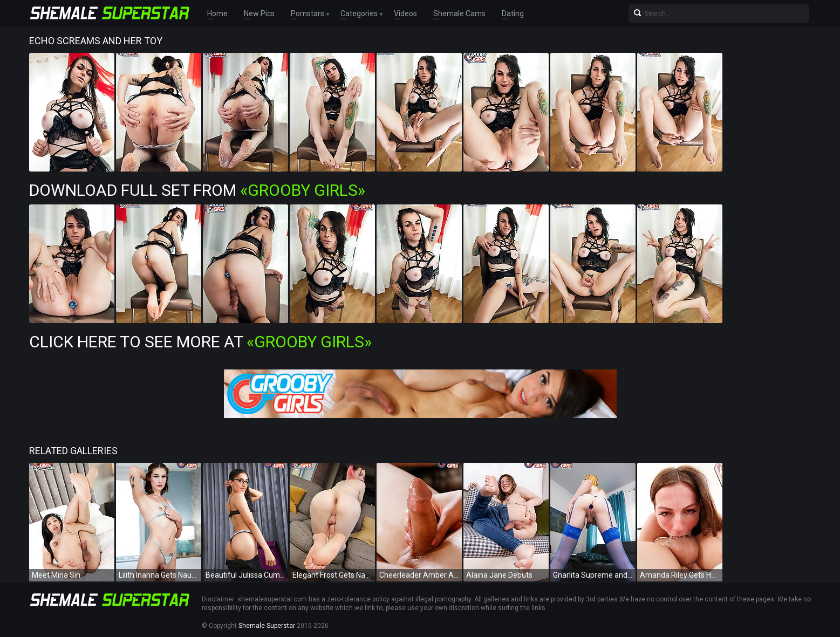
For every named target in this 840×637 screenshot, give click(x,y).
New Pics (259, 13)
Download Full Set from (197, 190)
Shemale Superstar (267, 626)
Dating (513, 13)
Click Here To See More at (200, 342)
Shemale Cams (459, 13)
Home (217, 13)
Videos (405, 13)
